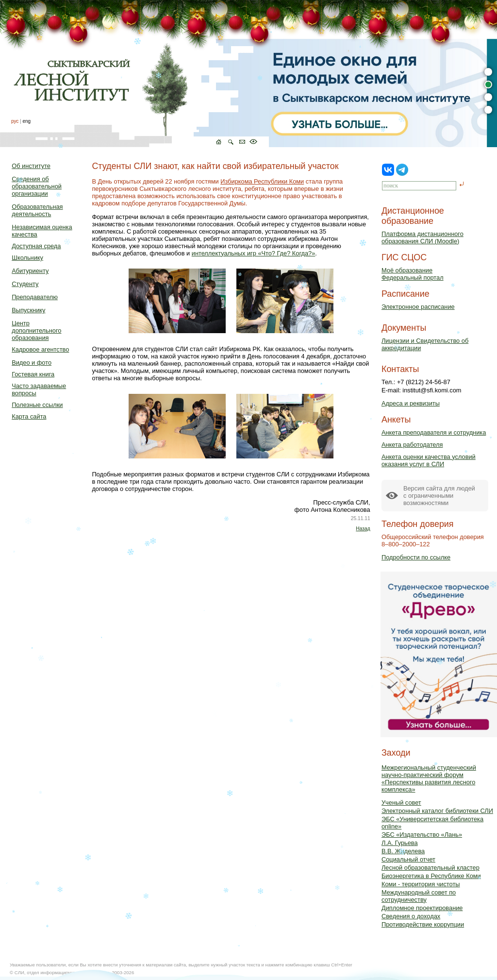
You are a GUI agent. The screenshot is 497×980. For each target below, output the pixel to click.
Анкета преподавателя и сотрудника (434, 432)
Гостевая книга (33, 374)
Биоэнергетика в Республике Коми (431, 876)
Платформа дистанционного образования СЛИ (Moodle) (422, 237)
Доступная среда (36, 246)
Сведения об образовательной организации (37, 186)
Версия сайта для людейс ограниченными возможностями (439, 496)
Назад (363, 529)
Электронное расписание (418, 307)
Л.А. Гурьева (400, 843)
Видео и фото (32, 363)
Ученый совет (401, 803)
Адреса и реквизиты (411, 403)
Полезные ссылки (37, 405)
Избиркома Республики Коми (262, 181)
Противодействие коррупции (423, 924)
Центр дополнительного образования (36, 330)
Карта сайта (29, 416)
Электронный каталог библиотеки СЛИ (437, 811)
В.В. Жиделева (403, 851)
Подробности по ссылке (416, 557)
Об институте (31, 166)
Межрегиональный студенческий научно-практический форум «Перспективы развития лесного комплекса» (429, 778)
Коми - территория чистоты (421, 884)
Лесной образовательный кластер (431, 868)
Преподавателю (35, 297)
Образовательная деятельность (37, 210)
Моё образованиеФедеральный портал (413, 274)
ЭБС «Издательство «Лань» (422, 835)
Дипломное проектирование (422, 908)
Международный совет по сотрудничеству (419, 896)
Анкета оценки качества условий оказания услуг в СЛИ (429, 460)
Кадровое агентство (40, 349)
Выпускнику (28, 310)
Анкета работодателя (412, 445)
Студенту (25, 284)
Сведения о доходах (411, 916)
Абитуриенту (30, 271)
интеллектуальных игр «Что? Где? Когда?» (254, 253)
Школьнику (27, 258)
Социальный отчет (408, 859)
